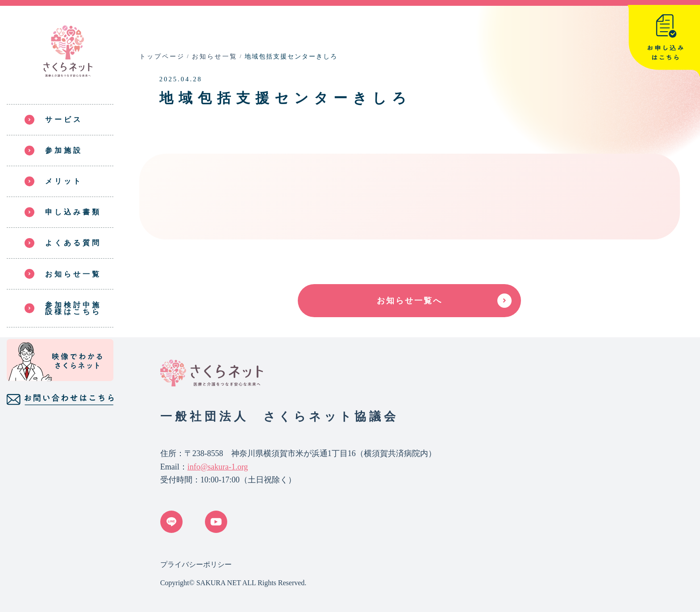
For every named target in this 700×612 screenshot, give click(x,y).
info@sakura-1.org (218, 467)
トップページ (162, 57)
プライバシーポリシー (196, 564)
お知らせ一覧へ (410, 301)
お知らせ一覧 (215, 57)
